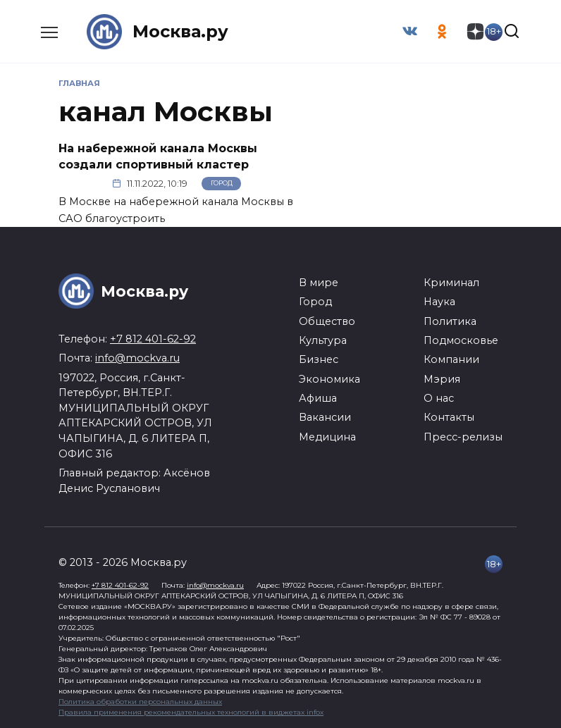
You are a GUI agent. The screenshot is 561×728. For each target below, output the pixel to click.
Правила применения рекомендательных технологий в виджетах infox (191, 712)
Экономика (329, 379)
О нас (439, 398)
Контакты (449, 417)
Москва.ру (180, 31)
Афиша (318, 398)
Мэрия (442, 379)
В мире (319, 283)
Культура (323, 340)
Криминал (451, 283)
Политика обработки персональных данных (140, 702)
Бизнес (319, 359)
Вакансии (325, 417)
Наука (439, 302)
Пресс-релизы (463, 437)
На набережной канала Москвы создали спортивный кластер (158, 156)
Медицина (327, 437)
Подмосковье (461, 340)
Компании (451, 359)
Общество (327, 321)
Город (222, 184)
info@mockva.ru (137, 358)
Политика (450, 321)
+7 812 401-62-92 (153, 339)
